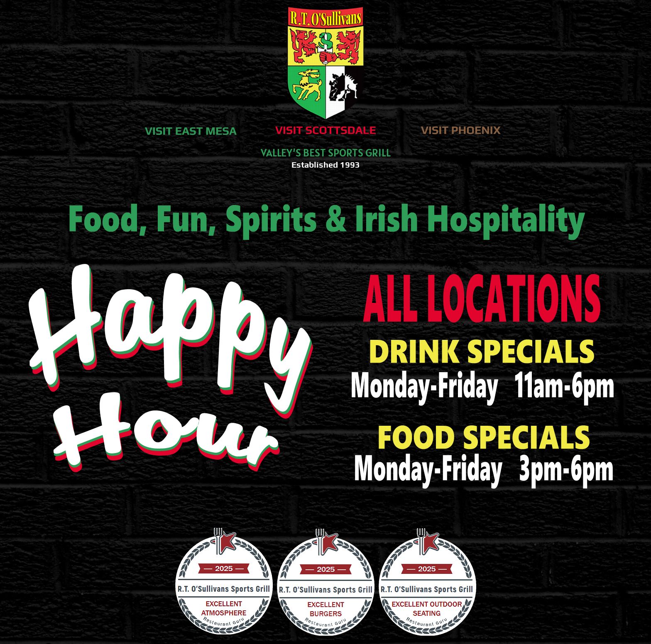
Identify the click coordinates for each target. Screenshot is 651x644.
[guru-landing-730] (325, 531)
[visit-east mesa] (190, 128)
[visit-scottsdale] (325, 127)
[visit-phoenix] (461, 127)
